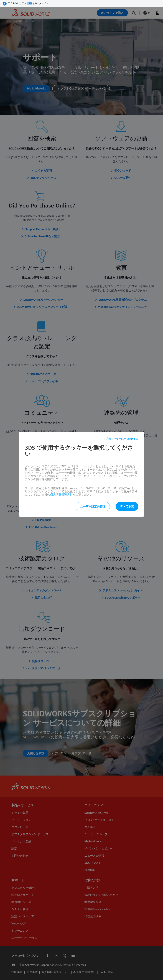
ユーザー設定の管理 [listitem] (93, 507)
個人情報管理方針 (61, 495)
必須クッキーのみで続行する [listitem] (122, 439)
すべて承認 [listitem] (127, 506)
